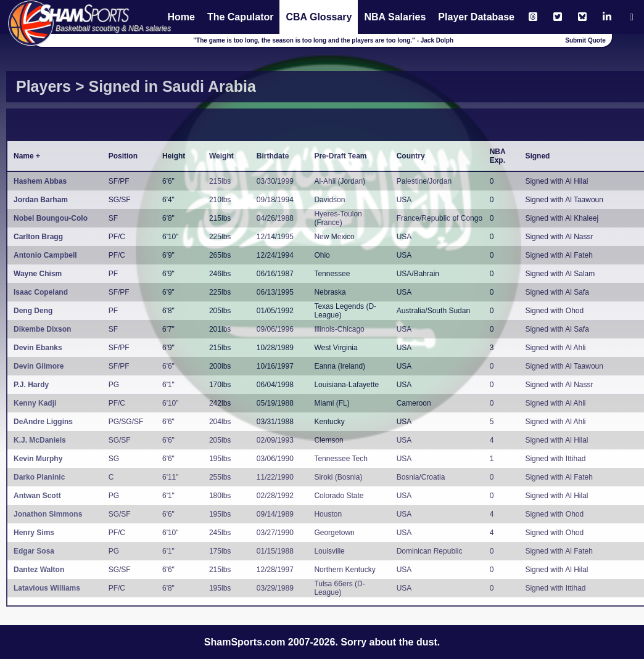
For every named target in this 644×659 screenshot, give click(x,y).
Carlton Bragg (38, 237)
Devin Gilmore (39, 366)
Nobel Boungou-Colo (51, 218)
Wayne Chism (38, 274)
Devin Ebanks (38, 348)
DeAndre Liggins (43, 422)
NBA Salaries (395, 17)
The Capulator (241, 17)
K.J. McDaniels (40, 440)
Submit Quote (585, 40)
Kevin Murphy (38, 459)
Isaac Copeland (41, 292)
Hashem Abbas (40, 181)
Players (43, 86)
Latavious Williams (47, 588)
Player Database (476, 17)
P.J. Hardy (31, 385)
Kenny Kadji (35, 403)
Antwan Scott (37, 496)
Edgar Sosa (34, 551)
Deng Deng (33, 311)
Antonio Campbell (45, 255)
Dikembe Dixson (42, 329)
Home (181, 17)
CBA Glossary (319, 17)
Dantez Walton (39, 570)
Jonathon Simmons (48, 514)
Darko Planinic (39, 477)
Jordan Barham (41, 200)
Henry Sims (34, 533)
